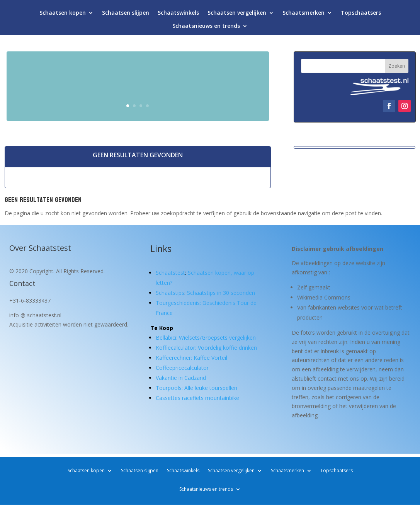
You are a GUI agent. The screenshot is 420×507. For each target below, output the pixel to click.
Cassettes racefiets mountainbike (197, 398)
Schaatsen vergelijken (237, 14)
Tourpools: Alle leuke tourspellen (196, 388)
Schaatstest (170, 273)
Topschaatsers (361, 14)
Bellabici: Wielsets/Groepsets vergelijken (206, 338)
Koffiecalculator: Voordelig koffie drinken (206, 348)
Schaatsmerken (304, 14)
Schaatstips (170, 293)
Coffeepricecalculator (182, 368)
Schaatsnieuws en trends (206, 28)
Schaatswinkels (178, 14)
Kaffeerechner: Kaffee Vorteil (191, 358)
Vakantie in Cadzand (181, 378)
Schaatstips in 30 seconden (221, 293)
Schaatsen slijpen (126, 14)
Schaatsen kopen (63, 14)
